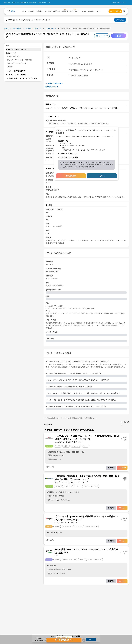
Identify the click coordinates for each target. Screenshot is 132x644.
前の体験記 (48, 423)
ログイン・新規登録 (115, 11)
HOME (6, 29)
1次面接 (10, 66)
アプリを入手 (120, 20)
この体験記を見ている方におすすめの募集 (21, 78)
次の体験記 (125, 424)
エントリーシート (13, 56)
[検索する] (124, 11)
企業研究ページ (52, 87)
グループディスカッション (16, 63)
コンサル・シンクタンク (33, 29)
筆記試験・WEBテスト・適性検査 (19, 60)
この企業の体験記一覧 (54, 83)
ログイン (102, 176)
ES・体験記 (17, 29)
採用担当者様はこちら (118, 3)
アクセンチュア (51, 29)
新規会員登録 (71, 176)
